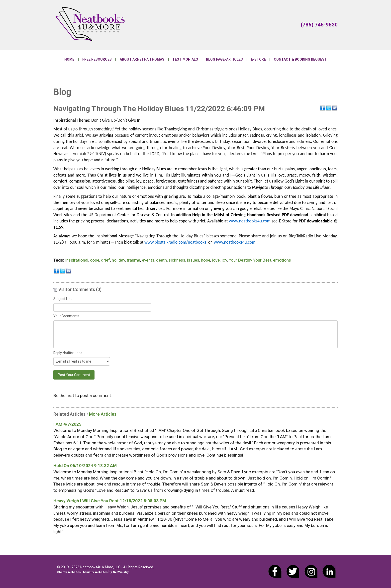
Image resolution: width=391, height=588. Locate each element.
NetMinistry (121, 572)
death (161, 260)
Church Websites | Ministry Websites (83, 572)
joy (224, 260)
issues (193, 260)
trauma (133, 260)
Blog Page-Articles (224, 60)
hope (206, 260)
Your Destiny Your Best (250, 260)
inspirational (77, 260)
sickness (177, 260)
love (216, 260)
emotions (282, 260)
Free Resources (97, 60)
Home (69, 60)
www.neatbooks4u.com (250, 221)
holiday (118, 260)
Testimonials (185, 60)
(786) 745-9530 (319, 25)
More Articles (103, 414)
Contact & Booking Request (300, 60)
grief (105, 260)
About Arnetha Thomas (142, 60)
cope (95, 260)
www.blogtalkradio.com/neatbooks (175, 242)
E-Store (258, 60)
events (148, 260)
